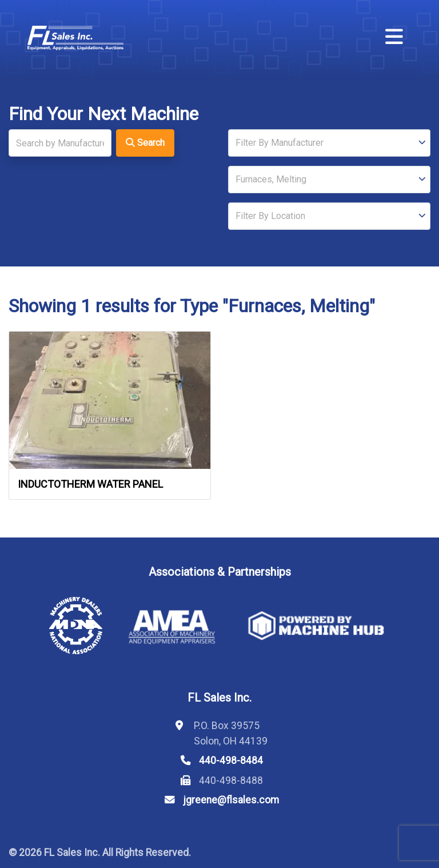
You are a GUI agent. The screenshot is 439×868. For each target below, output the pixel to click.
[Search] (60, 143)
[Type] (329, 180)
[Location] (329, 216)
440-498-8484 (231, 761)
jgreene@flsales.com (231, 800)
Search (145, 143)
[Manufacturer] (329, 143)
